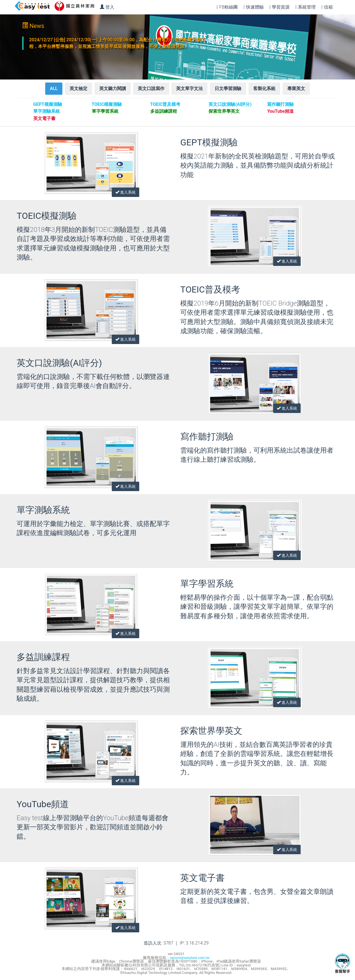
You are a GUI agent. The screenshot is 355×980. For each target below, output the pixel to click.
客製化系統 (264, 90)
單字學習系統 (207, 585)
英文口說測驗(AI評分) (59, 364)
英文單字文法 (189, 90)
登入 (107, 7)
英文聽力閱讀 (113, 90)
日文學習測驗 (228, 90)
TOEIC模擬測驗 (47, 217)
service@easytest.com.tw (190, 959)
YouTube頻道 (43, 805)
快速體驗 (253, 7)
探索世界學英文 (211, 732)
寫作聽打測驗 (207, 438)
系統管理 (306, 7)
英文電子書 (202, 879)
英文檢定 (78, 90)
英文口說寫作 (151, 90)
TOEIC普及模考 (210, 291)
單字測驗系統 (43, 511)
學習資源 (280, 7)
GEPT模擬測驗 (209, 144)
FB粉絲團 (227, 7)
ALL (54, 90)
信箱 (327, 7)
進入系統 (123, 189)
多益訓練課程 (43, 658)
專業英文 (296, 90)
